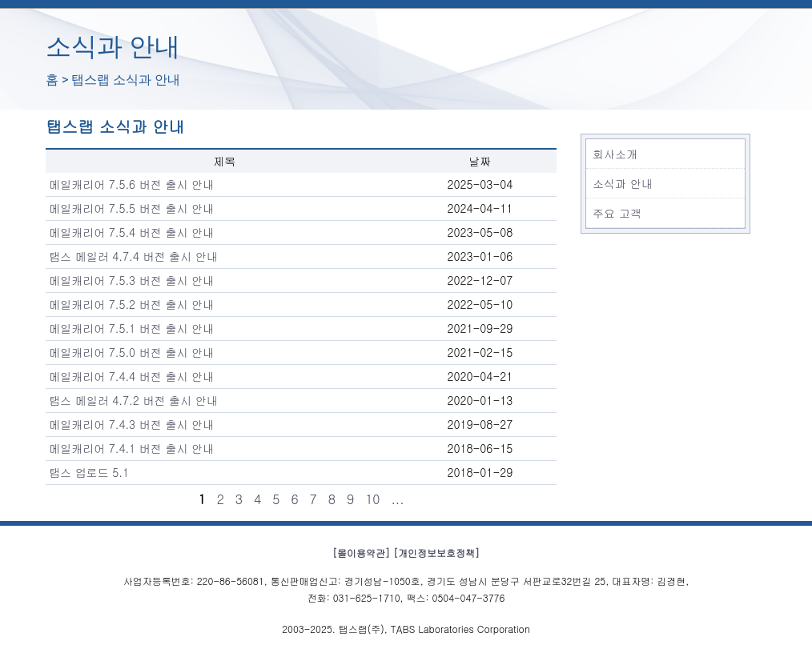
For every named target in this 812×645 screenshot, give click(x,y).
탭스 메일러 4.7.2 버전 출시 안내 (133, 400)
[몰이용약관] (361, 553)
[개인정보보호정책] (436, 553)
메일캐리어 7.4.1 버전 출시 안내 (131, 448)
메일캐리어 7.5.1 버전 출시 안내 (131, 328)
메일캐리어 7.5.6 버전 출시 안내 (131, 184)
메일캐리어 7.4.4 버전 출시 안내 (131, 376)
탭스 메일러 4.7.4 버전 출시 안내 (133, 256)
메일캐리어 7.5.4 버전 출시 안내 (131, 232)
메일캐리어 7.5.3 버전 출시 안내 (131, 280)
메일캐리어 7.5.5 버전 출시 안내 (131, 208)
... (398, 499)
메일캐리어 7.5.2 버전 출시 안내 (131, 304)
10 (372, 499)
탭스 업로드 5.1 (89, 472)
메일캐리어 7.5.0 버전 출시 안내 (131, 352)
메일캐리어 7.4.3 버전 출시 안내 (131, 424)
